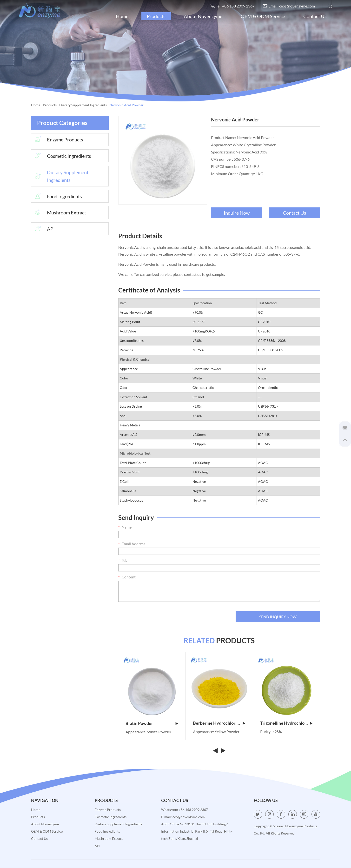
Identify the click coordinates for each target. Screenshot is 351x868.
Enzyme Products (57, 140)
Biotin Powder (152, 724)
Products (156, 16)
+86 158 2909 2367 (193, 810)
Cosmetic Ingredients (61, 156)
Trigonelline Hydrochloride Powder (286, 723)
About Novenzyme (203, 16)
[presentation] (155, 617)
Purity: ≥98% (271, 732)
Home (122, 16)
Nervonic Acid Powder (126, 105)
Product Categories (62, 123)
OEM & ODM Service (263, 16)
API (43, 229)
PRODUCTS (219, 641)
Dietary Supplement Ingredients (83, 105)
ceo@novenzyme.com (297, 6)
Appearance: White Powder (148, 732)
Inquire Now (237, 213)
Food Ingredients (57, 197)
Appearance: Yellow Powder (216, 732)
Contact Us (315, 16)
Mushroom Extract (59, 213)
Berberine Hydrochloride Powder (219, 723)
